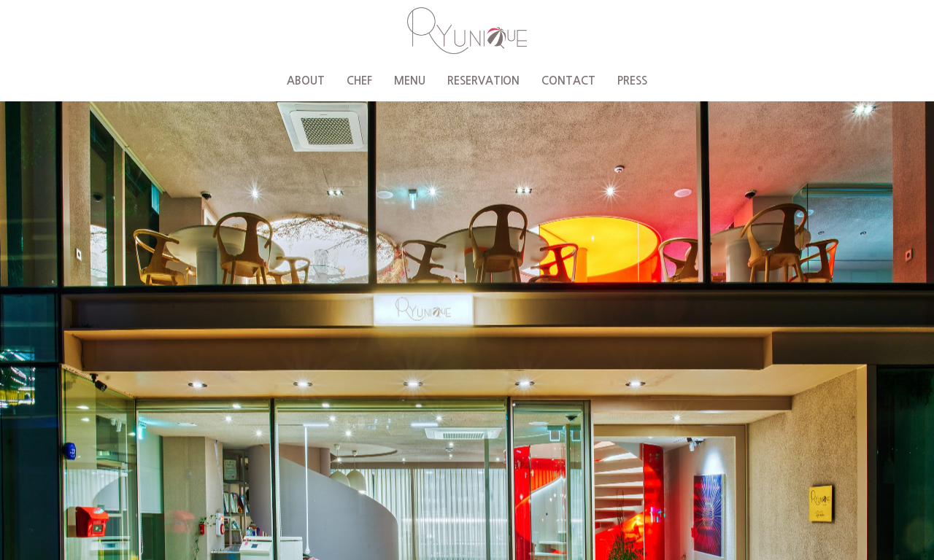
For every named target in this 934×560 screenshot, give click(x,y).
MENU (410, 81)
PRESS (632, 81)
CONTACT (568, 81)
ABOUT (306, 81)
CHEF (359, 81)
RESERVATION (483, 81)
